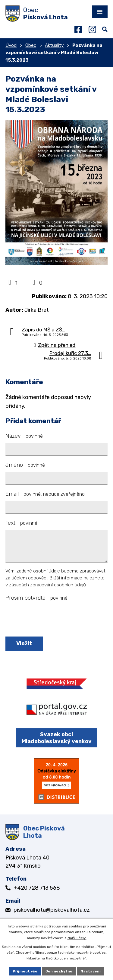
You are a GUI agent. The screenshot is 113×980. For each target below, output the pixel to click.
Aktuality (54, 45)
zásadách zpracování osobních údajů (47, 585)
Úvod (11, 45)
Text (21, 523)
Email (45, 494)
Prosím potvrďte (36, 598)
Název (24, 436)
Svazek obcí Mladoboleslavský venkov (57, 738)
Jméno (25, 465)
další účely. (77, 938)
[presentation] (50, 619)
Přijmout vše (25, 971)
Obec (31, 45)
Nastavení (91, 971)
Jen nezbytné (59, 971)
